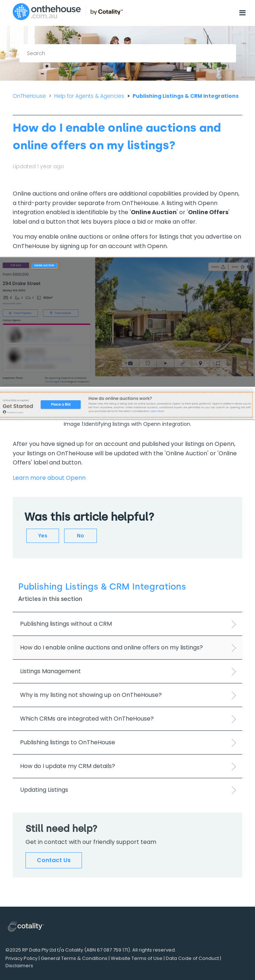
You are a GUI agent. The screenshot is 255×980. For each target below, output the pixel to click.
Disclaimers (19, 966)
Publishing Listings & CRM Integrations (186, 96)
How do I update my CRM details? (68, 766)
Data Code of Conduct (192, 958)
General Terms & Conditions (74, 958)
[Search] (128, 53)
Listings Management (50, 671)
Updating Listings (44, 790)
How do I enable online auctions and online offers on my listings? (111, 647)
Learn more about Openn (49, 478)
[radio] (43, 536)
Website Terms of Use (137, 958)
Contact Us (54, 860)
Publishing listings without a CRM (66, 624)
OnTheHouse (29, 96)
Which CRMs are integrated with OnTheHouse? (87, 719)
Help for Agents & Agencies (89, 96)
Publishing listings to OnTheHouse (68, 742)
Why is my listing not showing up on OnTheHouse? (91, 695)
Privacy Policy (21, 958)
